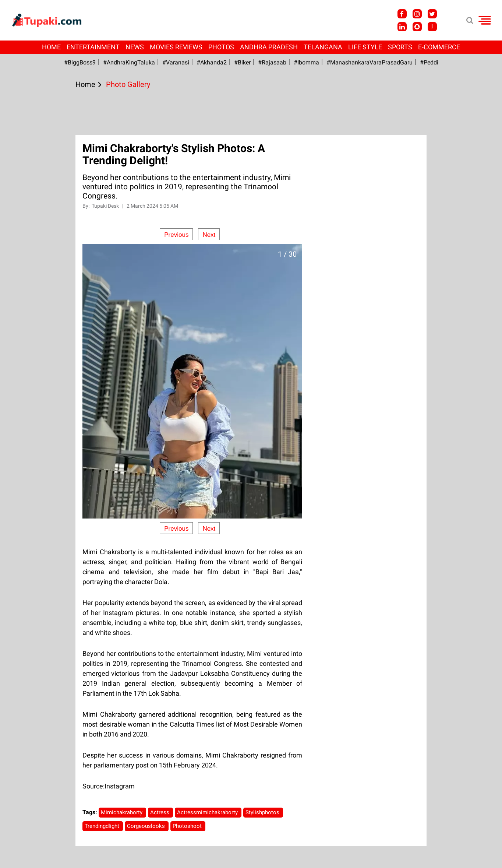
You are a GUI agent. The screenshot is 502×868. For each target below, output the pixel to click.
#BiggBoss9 (80, 62)
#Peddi (429, 62)
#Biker (242, 62)
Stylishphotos (263, 812)
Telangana (323, 47)
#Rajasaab (272, 62)
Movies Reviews (176, 47)
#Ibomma (306, 62)
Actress (160, 812)
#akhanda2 (212, 62)
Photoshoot (188, 826)
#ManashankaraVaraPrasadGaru (370, 62)
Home (51, 47)
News (135, 47)
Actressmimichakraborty (208, 812)
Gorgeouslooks (147, 826)
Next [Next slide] (209, 235)
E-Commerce (439, 47)
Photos (221, 47)
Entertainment (93, 47)
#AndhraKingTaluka (129, 62)
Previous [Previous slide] (176, 235)
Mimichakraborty (122, 812)
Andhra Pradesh (269, 47)
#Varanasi (176, 62)
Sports (400, 47)
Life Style (365, 47)
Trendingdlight (103, 826)
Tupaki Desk (106, 206)
